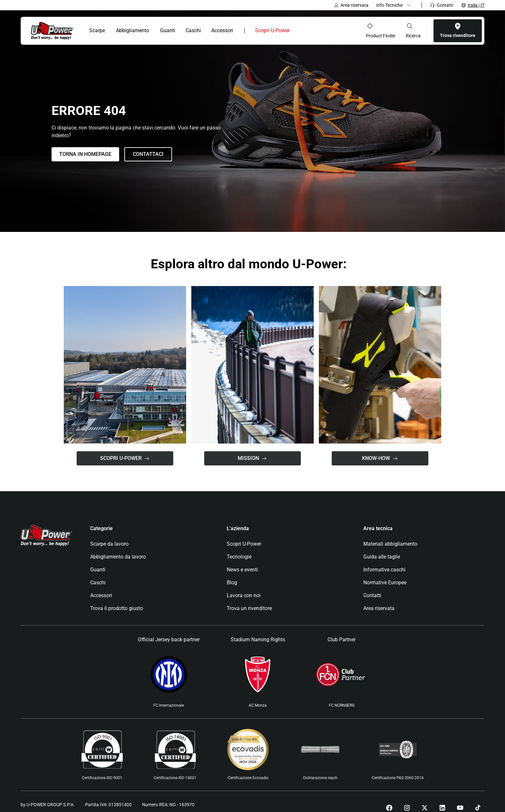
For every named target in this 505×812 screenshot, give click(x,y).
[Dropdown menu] (395, 5)
